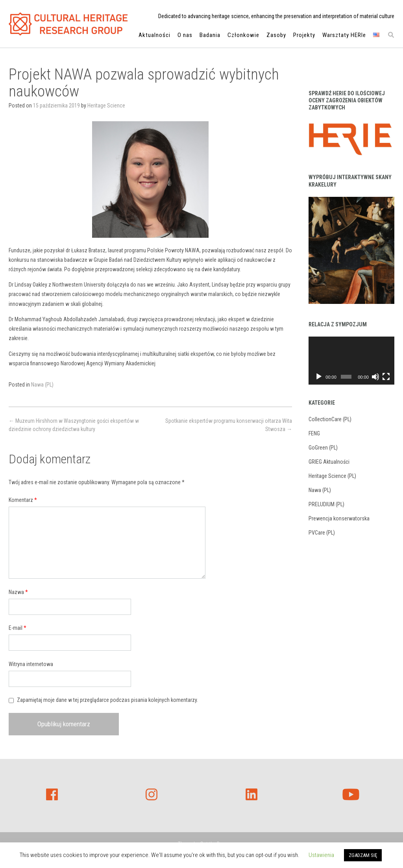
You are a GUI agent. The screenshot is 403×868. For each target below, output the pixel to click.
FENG (314, 433)
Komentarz (23, 500)
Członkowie (243, 36)
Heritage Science (106, 105)
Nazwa (18, 592)
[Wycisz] (375, 377)
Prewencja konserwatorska (339, 518)
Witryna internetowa (31, 664)
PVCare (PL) (322, 533)
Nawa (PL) (42, 385)
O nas (185, 36)
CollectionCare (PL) (330, 419)
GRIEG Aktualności (329, 462)
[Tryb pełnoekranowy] (386, 377)
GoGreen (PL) (323, 448)
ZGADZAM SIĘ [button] (363, 855)
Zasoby (276, 36)
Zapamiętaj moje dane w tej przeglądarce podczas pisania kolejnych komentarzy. (107, 700)
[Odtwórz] (319, 377)
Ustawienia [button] (321, 855)
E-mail (18, 628)
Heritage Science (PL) (332, 476)
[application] (351, 361)
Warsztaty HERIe (344, 36)
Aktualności (154, 36)
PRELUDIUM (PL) (326, 504)
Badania (210, 36)
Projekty (304, 36)
